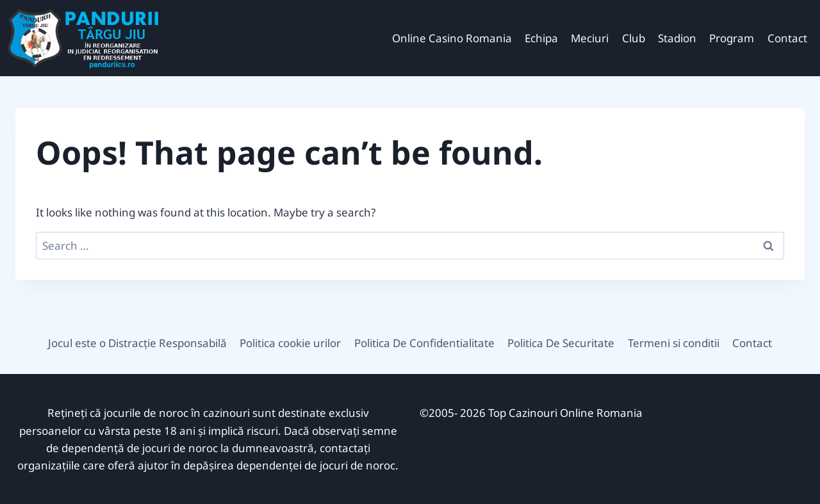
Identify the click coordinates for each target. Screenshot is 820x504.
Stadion (677, 38)
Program (732, 38)
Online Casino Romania (452, 38)
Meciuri (590, 38)
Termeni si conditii (674, 343)
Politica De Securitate (561, 343)
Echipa (541, 38)
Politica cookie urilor (290, 343)
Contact (787, 38)
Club (634, 38)
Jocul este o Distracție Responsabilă (137, 343)
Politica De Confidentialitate (424, 343)
